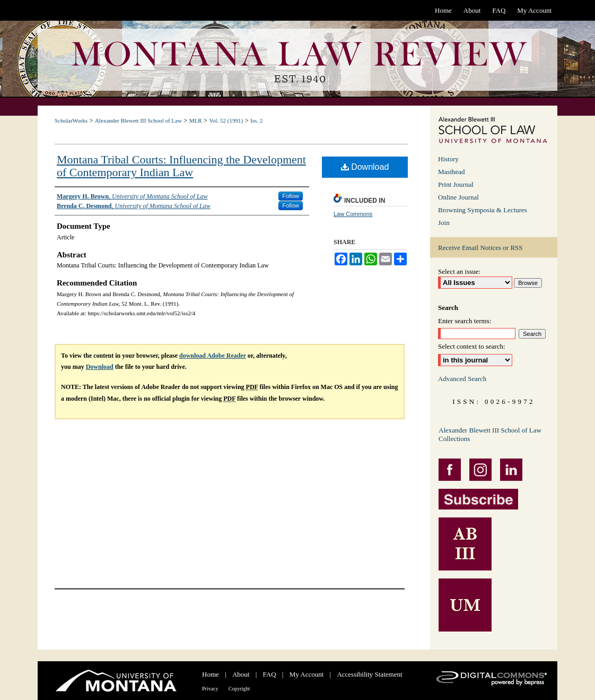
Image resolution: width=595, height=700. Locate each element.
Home (211, 674)
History (448, 159)
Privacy (210, 689)
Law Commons (353, 214)
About (241, 674)
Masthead (452, 172)
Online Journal (458, 197)
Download (365, 167)
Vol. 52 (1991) (226, 120)
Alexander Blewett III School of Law (138, 120)
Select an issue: (459, 271)
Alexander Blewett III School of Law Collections (490, 434)
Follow (291, 196)
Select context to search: (472, 346)
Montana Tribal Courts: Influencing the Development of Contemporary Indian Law (181, 166)
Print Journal (456, 184)
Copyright (239, 689)
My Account (307, 674)
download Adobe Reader (213, 356)
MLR (196, 120)
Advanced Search (462, 379)
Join (444, 223)
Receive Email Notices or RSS (480, 248)
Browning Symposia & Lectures (483, 210)
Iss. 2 (256, 120)
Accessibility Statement (369, 674)
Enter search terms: (465, 321)
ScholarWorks (71, 120)
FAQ (270, 674)
